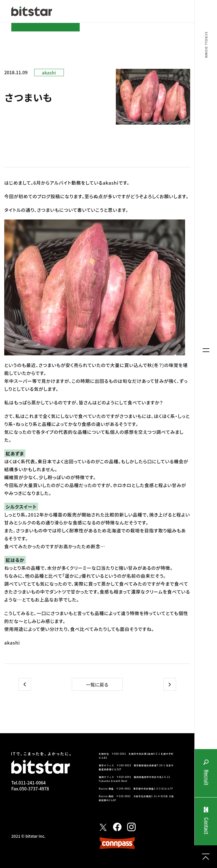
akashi (49, 72)
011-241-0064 (32, 783)
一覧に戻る (97, 684)
